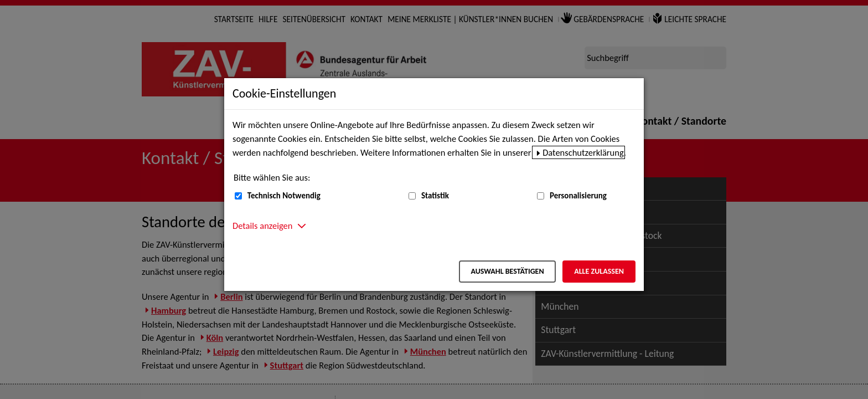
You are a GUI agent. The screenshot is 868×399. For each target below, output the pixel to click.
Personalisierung (578, 196)
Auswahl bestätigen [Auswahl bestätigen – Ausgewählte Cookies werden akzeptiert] (507, 271)
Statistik (435, 196)
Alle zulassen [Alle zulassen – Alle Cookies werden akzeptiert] (599, 271)
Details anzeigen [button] (262, 226)
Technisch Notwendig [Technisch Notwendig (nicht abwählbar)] (284, 196)
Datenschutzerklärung (583, 152)
